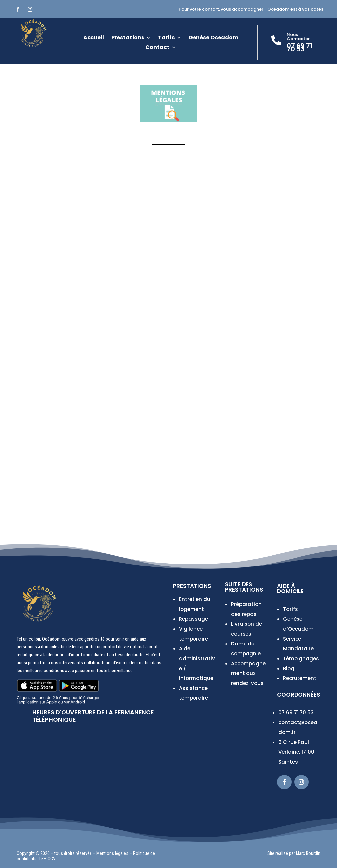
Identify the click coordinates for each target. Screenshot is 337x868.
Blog (289, 668)
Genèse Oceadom (213, 38)
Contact (157, 48)
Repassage (194, 619)
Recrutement (300, 678)
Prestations (128, 38)
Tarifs (166, 38)
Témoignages (301, 658)
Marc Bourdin (308, 853)
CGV (52, 859)
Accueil (94, 38)
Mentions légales (112, 853)
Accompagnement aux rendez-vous (248, 673)
